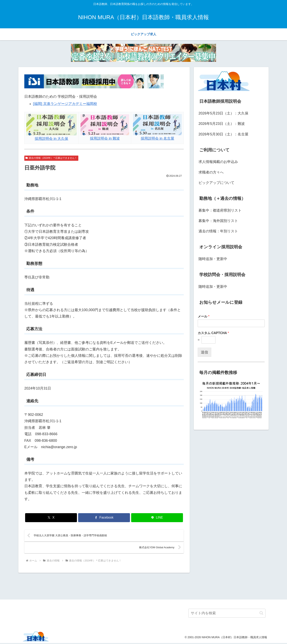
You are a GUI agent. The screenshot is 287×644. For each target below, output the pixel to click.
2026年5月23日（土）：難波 (222, 124)
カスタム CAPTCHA (213, 333)
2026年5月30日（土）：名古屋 (223, 134)
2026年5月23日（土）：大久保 (223, 113)
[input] (227, 614)
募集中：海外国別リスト (218, 221)
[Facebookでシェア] (104, 518)
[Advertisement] (143, 587)
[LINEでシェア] (157, 518)
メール (204, 316)
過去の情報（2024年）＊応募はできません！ (51, 158)
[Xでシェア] (51, 518)
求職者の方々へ (211, 172)
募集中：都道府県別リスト (220, 210)
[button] (261, 614)
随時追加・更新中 (213, 259)
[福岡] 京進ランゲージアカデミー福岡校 (65, 104)
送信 (204, 352)
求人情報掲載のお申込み (218, 162)
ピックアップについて (216, 183)
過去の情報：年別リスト (218, 231)
